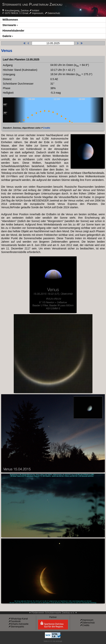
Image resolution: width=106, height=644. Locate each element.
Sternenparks (17, 627)
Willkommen (10, 20)
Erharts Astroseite (19, 624)
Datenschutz (54, 13)
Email (25, 13)
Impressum (38, 13)
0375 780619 (11, 13)
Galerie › (8, 36)
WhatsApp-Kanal (19, 619)
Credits (47, 128)
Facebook (16, 621)
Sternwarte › (10, 25)
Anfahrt (35, 11)
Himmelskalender (13, 31)
